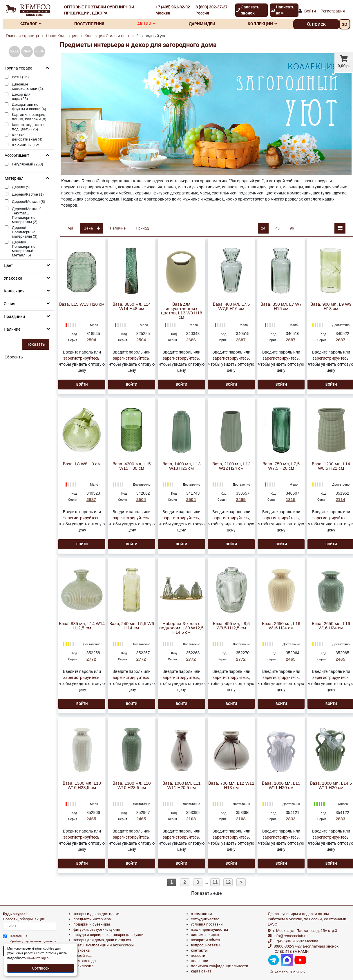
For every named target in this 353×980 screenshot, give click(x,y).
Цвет (8, 265)
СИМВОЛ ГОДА (85, 961)
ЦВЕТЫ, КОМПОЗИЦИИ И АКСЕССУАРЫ (104, 945)
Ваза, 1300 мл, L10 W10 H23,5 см (82, 786)
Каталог (30, 24)
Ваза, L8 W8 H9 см (82, 464)
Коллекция (14, 291)
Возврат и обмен (206, 940)
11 (215, 882)
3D (345, 24)
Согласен (41, 968)
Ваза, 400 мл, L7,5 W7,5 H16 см (231, 307)
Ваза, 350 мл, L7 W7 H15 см (281, 307)
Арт (70, 228)
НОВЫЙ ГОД (83, 956)
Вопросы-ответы (205, 945)
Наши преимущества (209, 929)
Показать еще (206, 893)
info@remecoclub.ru (291, 936)
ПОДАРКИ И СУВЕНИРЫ (92, 924)
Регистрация (333, 11)
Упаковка (13, 278)
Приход (142, 228)
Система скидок (205, 935)
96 (292, 228)
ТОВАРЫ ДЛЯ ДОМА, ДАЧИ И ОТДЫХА (102, 940)
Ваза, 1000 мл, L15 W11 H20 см (281, 786)
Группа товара (19, 68)
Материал (14, 178)
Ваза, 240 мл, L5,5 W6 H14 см (132, 626)
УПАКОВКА (82, 950)
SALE (15, 51)
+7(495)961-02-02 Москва (296, 941)
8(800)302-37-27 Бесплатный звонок (306, 946)
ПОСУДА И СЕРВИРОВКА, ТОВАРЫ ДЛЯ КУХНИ (109, 935)
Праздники (14, 316)
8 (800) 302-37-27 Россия (211, 10)
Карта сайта (201, 971)
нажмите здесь (39, 958)
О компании (201, 914)
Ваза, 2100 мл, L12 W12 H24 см (231, 466)
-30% (39, 51)
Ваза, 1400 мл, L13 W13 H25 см (182, 466)
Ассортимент (17, 155)
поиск (316, 24)
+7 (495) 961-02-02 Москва (173, 10)
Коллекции (262, 24)
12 (228, 882)
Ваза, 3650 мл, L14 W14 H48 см (132, 307)
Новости (198, 956)
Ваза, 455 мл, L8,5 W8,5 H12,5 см (231, 626)
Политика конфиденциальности (220, 966)
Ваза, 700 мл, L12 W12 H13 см (231, 786)
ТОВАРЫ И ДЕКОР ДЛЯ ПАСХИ (96, 914)
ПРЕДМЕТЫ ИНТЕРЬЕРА (92, 919)
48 (278, 228)
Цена (92, 228)
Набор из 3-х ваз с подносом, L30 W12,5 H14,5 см (181, 628)
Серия (10, 304)
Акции (146, 24)
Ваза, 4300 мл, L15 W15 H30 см (132, 466)
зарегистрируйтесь (81, 358)
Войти (310, 11)
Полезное (199, 961)
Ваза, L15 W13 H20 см (82, 304)
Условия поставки (207, 924)
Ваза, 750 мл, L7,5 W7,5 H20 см (281, 466)
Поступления (89, 24)
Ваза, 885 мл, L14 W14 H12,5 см (82, 626)
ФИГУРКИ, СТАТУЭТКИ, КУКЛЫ (97, 929)
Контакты (199, 950)
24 (263, 228)
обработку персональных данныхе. (33, 941)
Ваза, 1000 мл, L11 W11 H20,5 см (182, 786)
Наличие (12, 329)
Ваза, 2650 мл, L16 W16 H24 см (281, 626)
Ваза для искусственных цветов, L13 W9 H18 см (182, 311)
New (27, 51)
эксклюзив (83, 966)
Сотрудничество (205, 919)
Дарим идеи (202, 24)
